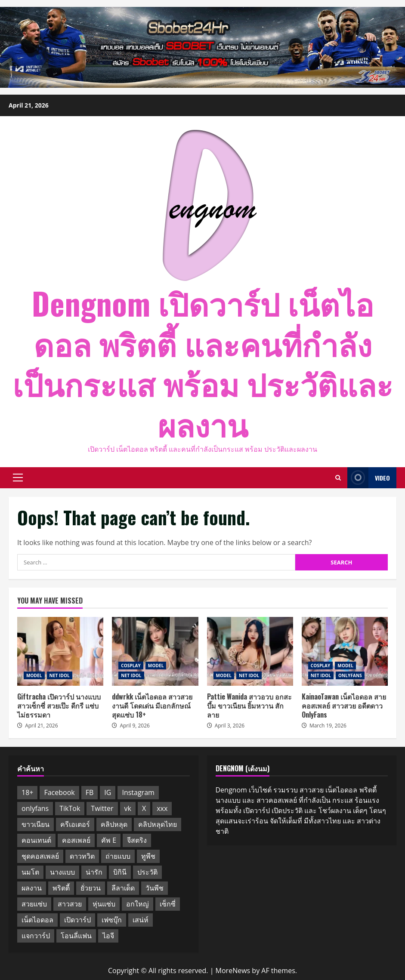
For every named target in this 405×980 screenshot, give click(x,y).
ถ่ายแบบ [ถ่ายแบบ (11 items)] (118, 856)
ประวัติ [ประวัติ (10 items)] (147, 872)
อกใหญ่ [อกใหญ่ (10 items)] (138, 904)
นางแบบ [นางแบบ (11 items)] (62, 872)
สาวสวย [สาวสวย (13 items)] (70, 904)
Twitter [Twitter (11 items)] (102, 808)
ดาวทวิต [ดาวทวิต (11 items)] (82, 856)
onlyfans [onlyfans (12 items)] (35, 808)
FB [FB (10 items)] (90, 792)
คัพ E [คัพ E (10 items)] (109, 840)
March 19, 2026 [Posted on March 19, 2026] (328, 726)
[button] (18, 478)
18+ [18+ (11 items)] (27, 792)
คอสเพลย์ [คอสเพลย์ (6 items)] (76, 840)
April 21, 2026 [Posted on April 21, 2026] (41, 726)
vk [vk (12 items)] (128, 808)
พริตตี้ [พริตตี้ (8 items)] (61, 888)
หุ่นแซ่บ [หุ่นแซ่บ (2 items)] (104, 904)
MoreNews (233, 971)
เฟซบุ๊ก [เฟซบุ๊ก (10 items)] (112, 920)
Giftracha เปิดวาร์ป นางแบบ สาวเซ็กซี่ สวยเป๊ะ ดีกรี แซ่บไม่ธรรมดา (60, 651)
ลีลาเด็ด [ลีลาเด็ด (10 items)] (123, 888)
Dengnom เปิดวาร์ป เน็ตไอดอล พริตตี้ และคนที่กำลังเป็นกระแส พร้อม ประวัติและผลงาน (203, 363)
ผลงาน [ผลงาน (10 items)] (32, 888)
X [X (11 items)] (144, 808)
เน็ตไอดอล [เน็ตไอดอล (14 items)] (37, 920)
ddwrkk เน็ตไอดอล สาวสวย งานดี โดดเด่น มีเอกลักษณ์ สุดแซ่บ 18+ (155, 651)
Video (369, 478)
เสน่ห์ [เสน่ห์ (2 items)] (141, 920)
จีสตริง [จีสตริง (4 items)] (137, 840)
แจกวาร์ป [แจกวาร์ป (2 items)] (36, 936)
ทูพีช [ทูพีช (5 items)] (148, 856)
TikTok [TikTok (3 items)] (70, 808)
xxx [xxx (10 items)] (162, 808)
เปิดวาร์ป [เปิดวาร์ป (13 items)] (77, 920)
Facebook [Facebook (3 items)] (59, 792)
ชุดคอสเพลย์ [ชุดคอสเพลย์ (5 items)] (40, 856)
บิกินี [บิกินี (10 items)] (120, 872)
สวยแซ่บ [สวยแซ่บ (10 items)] (34, 904)
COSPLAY (131, 666)
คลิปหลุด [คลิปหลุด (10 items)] (114, 824)
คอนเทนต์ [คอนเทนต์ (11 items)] (36, 840)
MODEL (34, 675)
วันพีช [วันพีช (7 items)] (155, 888)
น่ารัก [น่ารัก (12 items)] (94, 872)
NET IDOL (60, 675)
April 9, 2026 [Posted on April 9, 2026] (135, 726)
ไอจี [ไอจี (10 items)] (108, 936)
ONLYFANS (350, 675)
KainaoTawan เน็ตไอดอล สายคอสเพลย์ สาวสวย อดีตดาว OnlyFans (345, 651)
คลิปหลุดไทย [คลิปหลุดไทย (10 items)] (158, 824)
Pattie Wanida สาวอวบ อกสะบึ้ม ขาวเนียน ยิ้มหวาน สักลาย (250, 651)
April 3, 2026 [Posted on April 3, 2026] (230, 726)
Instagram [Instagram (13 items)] (138, 792)
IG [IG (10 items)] (108, 792)
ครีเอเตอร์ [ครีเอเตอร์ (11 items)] (75, 824)
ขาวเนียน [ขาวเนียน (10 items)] (36, 824)
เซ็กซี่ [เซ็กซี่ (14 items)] (168, 904)
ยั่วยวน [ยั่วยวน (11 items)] (91, 888)
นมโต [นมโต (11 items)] (30, 872)
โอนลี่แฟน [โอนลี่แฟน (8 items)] (76, 936)
